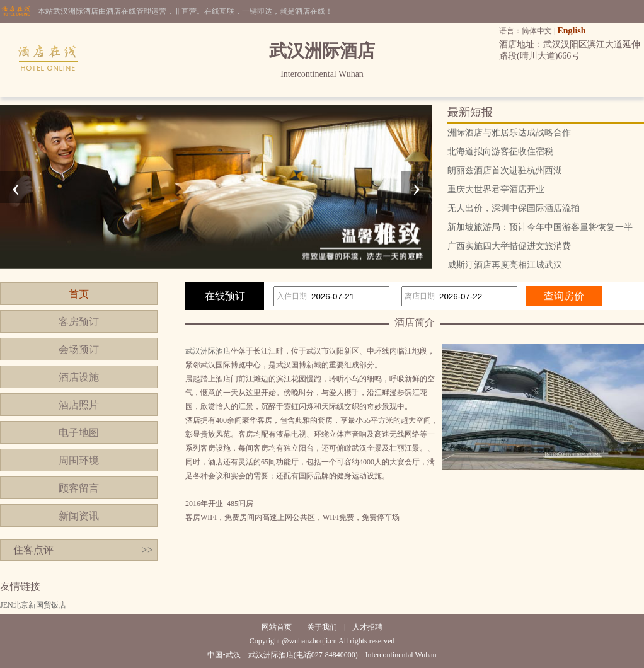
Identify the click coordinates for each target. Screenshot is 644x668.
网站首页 (277, 627)
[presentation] (16, 187)
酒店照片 (79, 405)
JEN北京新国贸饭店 (33, 605)
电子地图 (79, 433)
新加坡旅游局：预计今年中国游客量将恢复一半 (540, 227)
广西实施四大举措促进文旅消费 (509, 246)
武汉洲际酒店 (208, 351)
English (571, 31)
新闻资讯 (79, 516)
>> (147, 550)
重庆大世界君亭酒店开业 (496, 189)
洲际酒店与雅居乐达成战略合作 (509, 133)
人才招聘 (367, 627)
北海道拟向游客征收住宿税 (500, 152)
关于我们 (322, 627)
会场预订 (79, 349)
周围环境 (79, 460)
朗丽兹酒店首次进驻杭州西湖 (505, 170)
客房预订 (79, 322)
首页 (79, 294)
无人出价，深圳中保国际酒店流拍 (514, 208)
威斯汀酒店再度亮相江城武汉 (505, 265)
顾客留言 (79, 488)
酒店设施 (79, 377)
